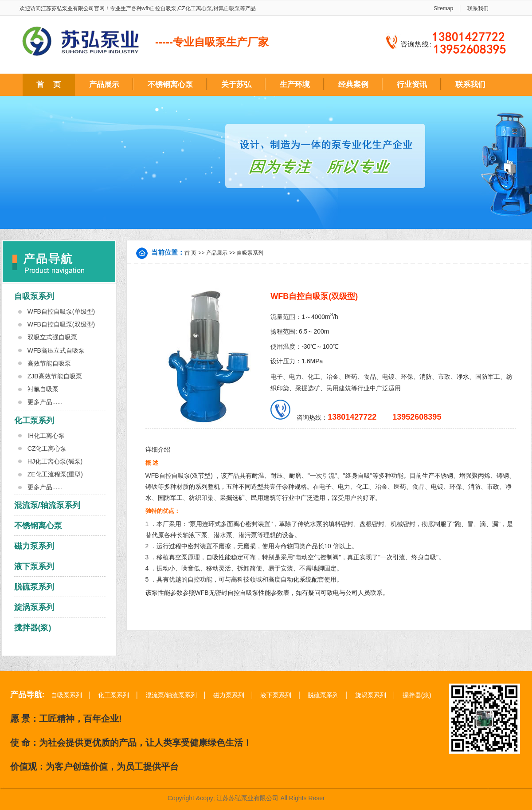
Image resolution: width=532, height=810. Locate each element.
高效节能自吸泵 (49, 363)
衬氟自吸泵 (227, 8)
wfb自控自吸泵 (159, 8)
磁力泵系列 (34, 546)
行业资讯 (412, 85)
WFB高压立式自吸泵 (56, 350)
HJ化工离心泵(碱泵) (55, 461)
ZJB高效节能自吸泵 (55, 376)
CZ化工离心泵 (195, 8)
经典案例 (353, 85)
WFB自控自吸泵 (168, 476)
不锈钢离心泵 (170, 85)
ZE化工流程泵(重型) (55, 474)
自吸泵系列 (34, 296)
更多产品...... (45, 402)
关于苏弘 (236, 85)
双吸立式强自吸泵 (52, 337)
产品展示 (104, 85)
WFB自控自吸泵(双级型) (61, 324)
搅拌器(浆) (33, 628)
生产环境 (295, 85)
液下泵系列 (34, 566)
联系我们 (478, 8)
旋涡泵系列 (34, 607)
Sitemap (443, 8)
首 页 (49, 85)
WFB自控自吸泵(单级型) (61, 311)
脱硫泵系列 (34, 587)
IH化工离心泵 (46, 436)
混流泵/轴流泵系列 (47, 505)
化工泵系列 (34, 421)
